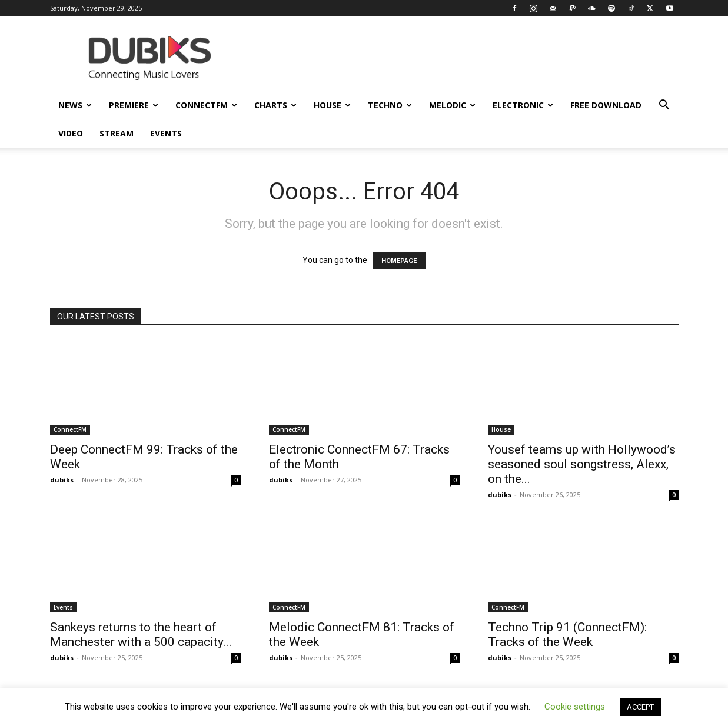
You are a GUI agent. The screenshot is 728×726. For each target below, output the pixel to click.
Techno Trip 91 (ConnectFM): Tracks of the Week (567, 635)
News (75, 105)
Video (71, 133)
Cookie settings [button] (575, 707)
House (332, 105)
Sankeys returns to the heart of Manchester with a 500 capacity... (141, 635)
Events (166, 133)
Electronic (523, 105)
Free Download (606, 105)
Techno (390, 105)
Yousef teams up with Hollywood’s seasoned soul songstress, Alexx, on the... (582, 464)
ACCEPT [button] (640, 707)
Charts (275, 105)
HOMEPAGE (399, 261)
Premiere (134, 105)
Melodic (452, 105)
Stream (117, 133)
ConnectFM (206, 105)
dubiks (62, 480)
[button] (664, 106)
